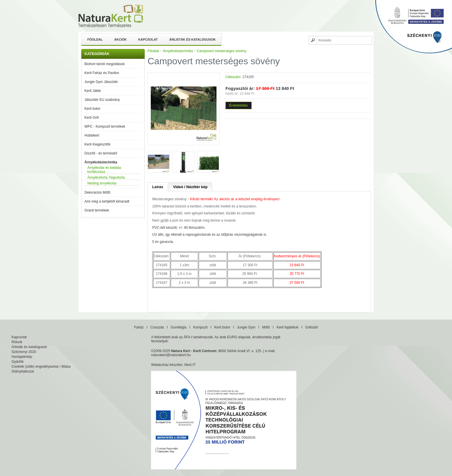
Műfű (266, 327)
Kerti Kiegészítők (97, 144)
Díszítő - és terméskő (101, 153)
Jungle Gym (246, 327)
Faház (139, 327)
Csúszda (157, 327)
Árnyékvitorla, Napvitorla (106, 177)
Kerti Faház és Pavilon (102, 73)
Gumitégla (179, 327)
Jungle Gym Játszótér (101, 82)
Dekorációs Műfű (97, 192)
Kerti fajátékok (287, 327)
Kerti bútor (92, 109)
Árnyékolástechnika (101, 162)
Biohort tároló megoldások (104, 64)
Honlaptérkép (22, 357)
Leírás (158, 187)
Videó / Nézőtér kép (190, 187)
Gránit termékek (97, 210)
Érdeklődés (239, 105)
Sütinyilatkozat (23, 371)
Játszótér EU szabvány (102, 100)
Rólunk (17, 342)
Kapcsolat (148, 39)
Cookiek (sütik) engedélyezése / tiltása (41, 367)
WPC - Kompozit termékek (105, 126)
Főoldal (95, 39)
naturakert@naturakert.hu (171, 355)
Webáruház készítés (167, 365)
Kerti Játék (93, 91)
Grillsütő (312, 327)
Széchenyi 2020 (24, 352)
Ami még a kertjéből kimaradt (107, 201)
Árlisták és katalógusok (192, 39)
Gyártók (18, 362)
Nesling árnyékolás (102, 183)
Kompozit (200, 327)
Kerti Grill (92, 118)
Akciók (120, 39)
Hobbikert (92, 135)
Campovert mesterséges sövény (222, 51)
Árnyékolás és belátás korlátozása (104, 170)
